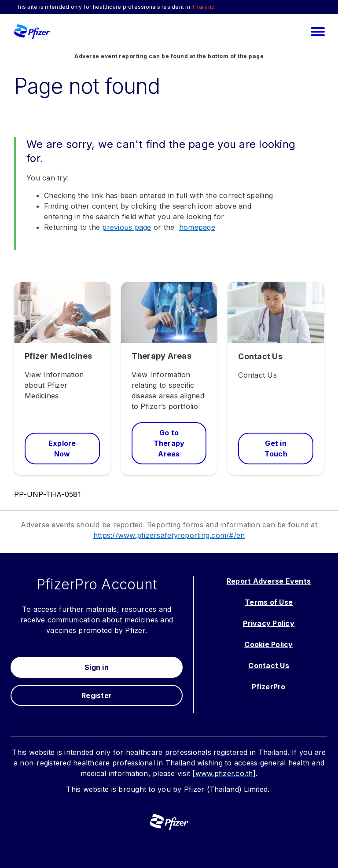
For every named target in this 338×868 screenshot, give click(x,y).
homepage (197, 227)
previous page (127, 227)
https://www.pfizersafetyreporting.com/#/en (169, 535)
